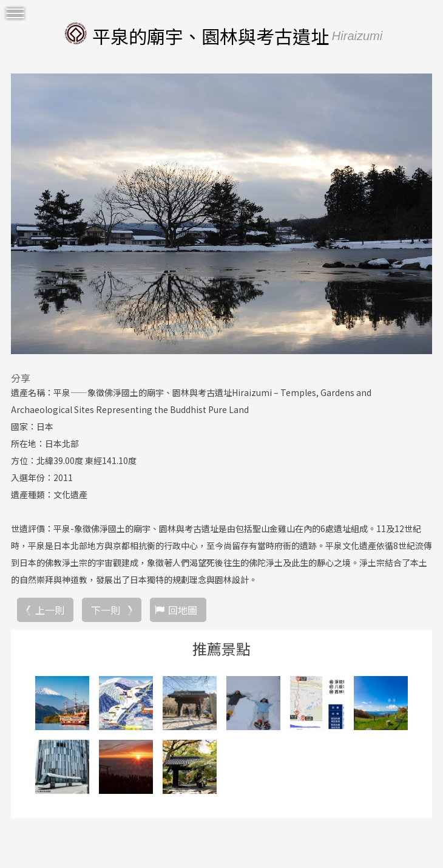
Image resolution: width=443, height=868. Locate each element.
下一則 (106, 610)
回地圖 (183, 610)
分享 (21, 378)
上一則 (50, 610)
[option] (221, 214)
